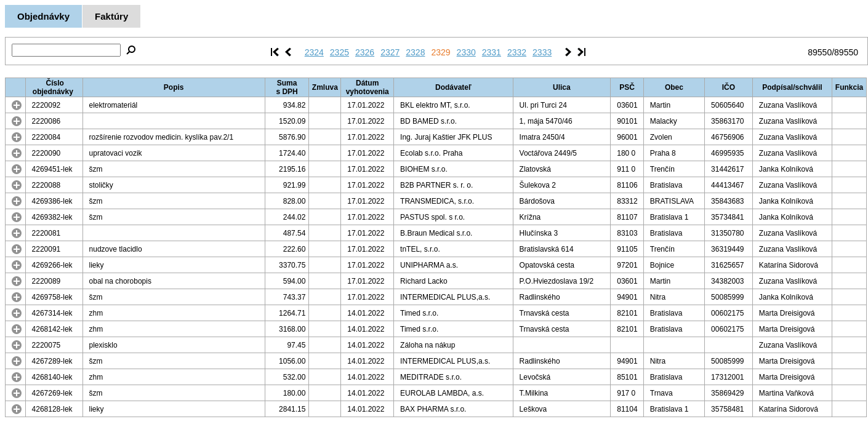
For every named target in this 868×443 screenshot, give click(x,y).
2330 (466, 52)
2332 (517, 52)
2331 (492, 52)
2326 (365, 52)
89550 (820, 52)
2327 (390, 52)
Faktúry (111, 16)
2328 (415, 52)
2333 (542, 52)
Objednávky (43, 16)
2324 (314, 52)
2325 (340, 52)
